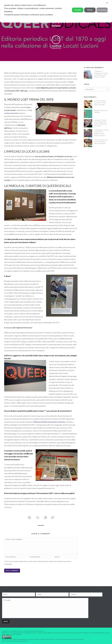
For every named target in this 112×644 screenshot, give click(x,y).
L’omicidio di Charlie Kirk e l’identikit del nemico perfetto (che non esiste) (101, 123)
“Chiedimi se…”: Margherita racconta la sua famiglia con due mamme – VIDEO (101, 74)
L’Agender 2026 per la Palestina (101, 111)
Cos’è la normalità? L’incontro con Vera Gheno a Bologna (100, 103)
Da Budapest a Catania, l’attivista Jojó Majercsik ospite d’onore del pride (101, 133)
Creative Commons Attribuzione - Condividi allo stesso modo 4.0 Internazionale (59, 639)
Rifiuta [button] (90, 10)
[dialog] (56, 11)
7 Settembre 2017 (56, 48)
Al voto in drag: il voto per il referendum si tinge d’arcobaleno (101, 142)
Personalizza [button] (102, 10)
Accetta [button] (78, 10)
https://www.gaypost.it (21, 641)
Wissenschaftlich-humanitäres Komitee (50, 422)
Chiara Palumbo (57, 46)
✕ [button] (107, 3)
